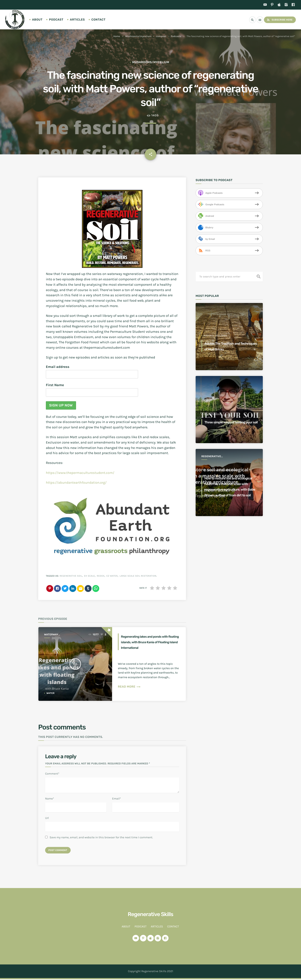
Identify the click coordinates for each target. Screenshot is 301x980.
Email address (58, 367)
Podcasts (176, 36)
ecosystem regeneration (220, 459)
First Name (55, 385)
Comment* (52, 774)
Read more (129, 692)
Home (117, 36)
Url (47, 818)
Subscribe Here (278, 20)
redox (101, 576)
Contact (98, 20)
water (50, 693)
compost (161, 36)
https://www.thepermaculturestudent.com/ (80, 473)
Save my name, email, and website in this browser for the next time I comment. (101, 837)
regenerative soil (71, 576)
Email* (117, 799)
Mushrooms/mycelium (138, 36)
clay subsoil (212, 409)
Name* (50, 799)
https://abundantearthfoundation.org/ (76, 483)
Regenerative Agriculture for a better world (215, 457)
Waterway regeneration (54, 635)
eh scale (89, 576)
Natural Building (215, 336)
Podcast (56, 20)
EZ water (112, 576)
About (37, 20)
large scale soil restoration (138, 576)
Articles (77, 20)
